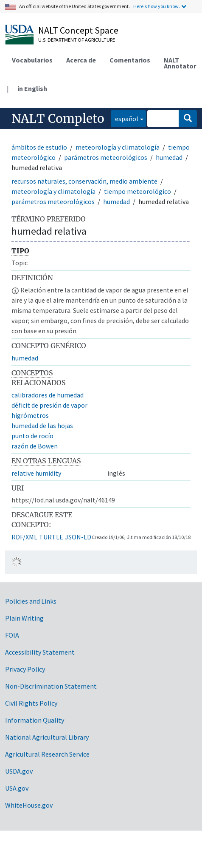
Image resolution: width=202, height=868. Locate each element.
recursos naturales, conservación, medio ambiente (84, 181)
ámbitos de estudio (39, 147)
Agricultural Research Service (47, 754)
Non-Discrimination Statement (51, 686)
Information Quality (35, 720)
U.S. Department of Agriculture (77, 40)
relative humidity (36, 473)
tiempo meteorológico (137, 191)
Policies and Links (31, 601)
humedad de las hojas (42, 425)
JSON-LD (78, 537)
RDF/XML (24, 537)
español (125, 118)
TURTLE (51, 537)
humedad (169, 157)
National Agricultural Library (47, 737)
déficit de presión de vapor (49, 405)
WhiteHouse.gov (29, 805)
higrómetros (30, 415)
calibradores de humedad (48, 395)
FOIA (12, 635)
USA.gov (17, 788)
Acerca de (81, 60)
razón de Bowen (35, 446)
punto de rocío (32, 436)
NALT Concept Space (78, 30)
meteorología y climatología (118, 147)
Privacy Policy (25, 669)
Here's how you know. (157, 6)
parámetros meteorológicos (106, 157)
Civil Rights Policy (31, 703)
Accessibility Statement (40, 652)
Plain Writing (24, 618)
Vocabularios (32, 60)
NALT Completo (58, 119)
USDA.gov (19, 771)
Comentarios (130, 60)
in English (32, 88)
